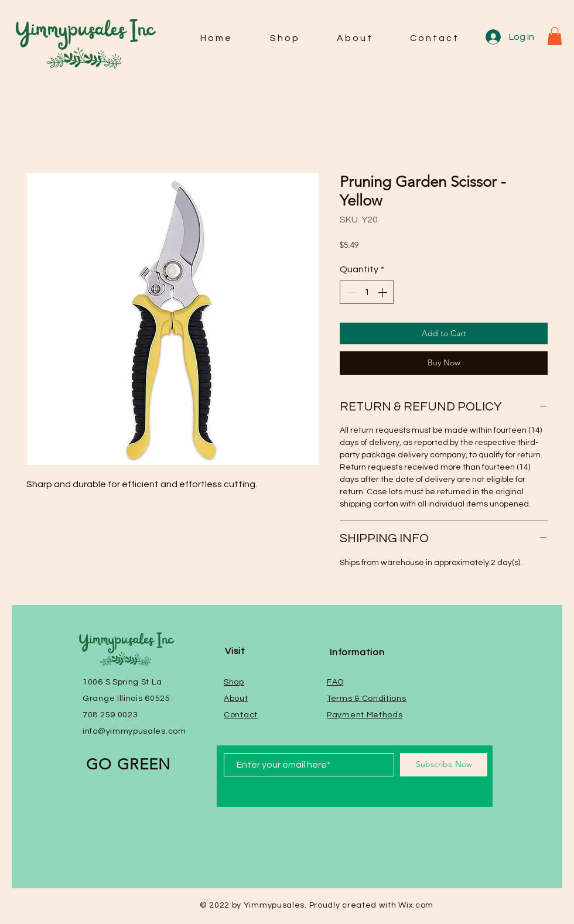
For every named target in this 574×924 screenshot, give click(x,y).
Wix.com (416, 905)
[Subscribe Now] (444, 765)
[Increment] (384, 292)
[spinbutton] (367, 292)
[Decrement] (350, 292)
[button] (555, 36)
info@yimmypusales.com (134, 731)
